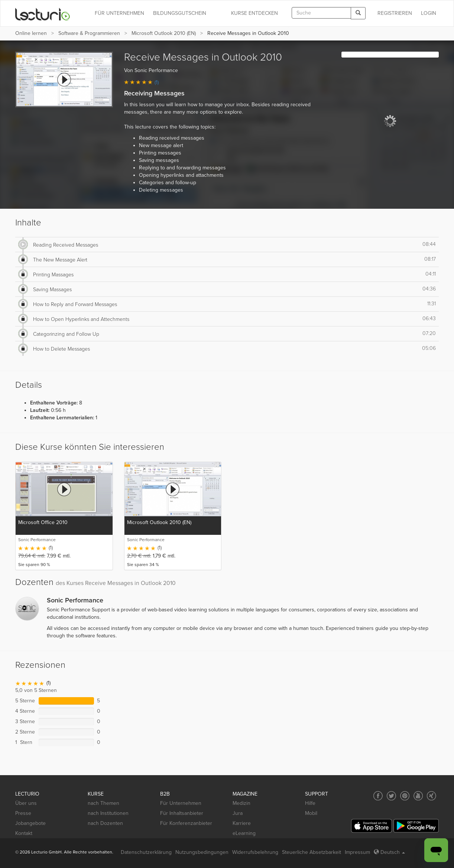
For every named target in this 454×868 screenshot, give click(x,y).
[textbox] (321, 13)
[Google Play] (416, 826)
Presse (23, 813)
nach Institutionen (108, 813)
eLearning (244, 833)
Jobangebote (30, 823)
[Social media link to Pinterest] (405, 796)
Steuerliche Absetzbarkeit (312, 852)
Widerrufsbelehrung (255, 852)
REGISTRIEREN (395, 13)
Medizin (241, 803)
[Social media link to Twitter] (391, 796)
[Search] (358, 13)
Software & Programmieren (89, 33)
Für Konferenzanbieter (186, 823)
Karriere (242, 823)
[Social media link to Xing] (432, 796)
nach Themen (103, 803)
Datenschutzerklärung (146, 852)
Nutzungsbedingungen (202, 852)
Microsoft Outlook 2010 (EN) (164, 33)
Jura (238, 813)
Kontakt (24, 833)
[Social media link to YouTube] (418, 796)
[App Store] (372, 826)
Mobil (311, 813)
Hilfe (310, 803)
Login (429, 13)
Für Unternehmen (181, 803)
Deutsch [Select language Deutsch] (389, 852)
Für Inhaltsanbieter (182, 813)
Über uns (26, 803)
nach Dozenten (105, 823)
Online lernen (31, 33)
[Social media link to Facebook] (378, 796)
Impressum (357, 852)
